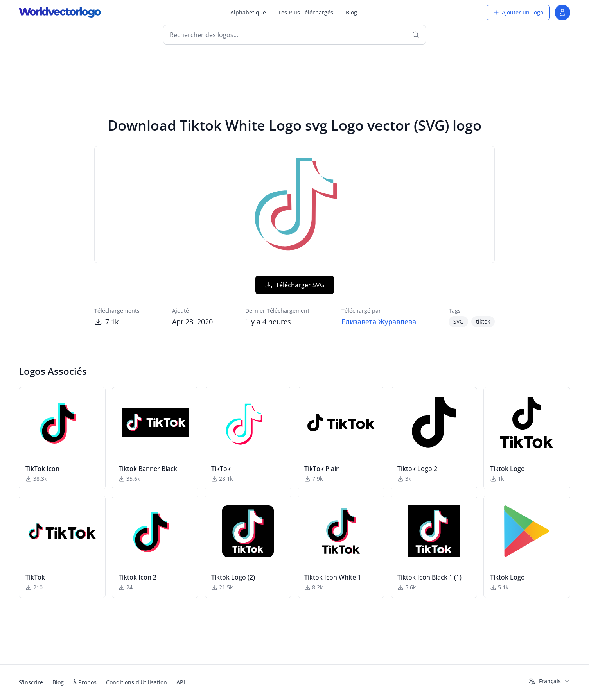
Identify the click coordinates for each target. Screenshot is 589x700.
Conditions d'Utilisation (136, 682)
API (181, 682)
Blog (351, 12)
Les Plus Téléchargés (306, 12)
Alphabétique (248, 12)
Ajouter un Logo (518, 12)
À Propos (85, 682)
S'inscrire (31, 682)
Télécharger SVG (295, 285)
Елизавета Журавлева (379, 322)
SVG (458, 321)
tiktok (483, 321)
